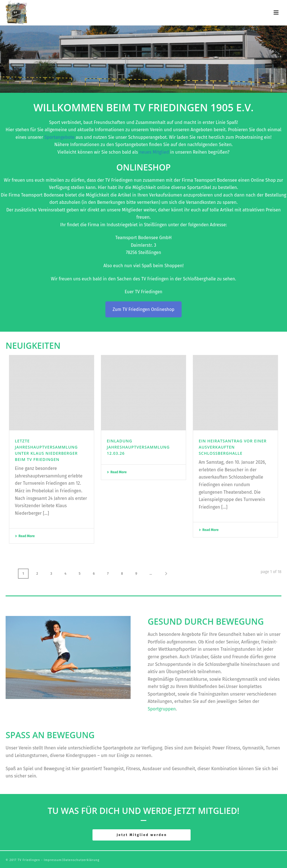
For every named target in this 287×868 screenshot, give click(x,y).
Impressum (53, 860)
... (151, 574)
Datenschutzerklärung (81, 860)
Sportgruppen (162, 709)
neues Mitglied (154, 152)
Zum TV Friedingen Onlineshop (144, 309)
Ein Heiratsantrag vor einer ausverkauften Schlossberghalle (233, 447)
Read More (25, 536)
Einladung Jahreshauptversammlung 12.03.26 (138, 447)
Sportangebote (60, 137)
